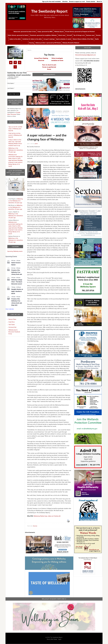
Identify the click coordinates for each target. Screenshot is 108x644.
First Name (11, 83)
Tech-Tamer (12, 325)
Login (60, 639)
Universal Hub (12, 327)
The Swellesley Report (49, 11)
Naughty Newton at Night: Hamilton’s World (17, 291)
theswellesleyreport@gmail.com (86, 55)
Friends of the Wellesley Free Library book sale (17, 272)
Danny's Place (12, 319)
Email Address (12, 78)
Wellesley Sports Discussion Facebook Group (14, 332)
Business (35, 526)
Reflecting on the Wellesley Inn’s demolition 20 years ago (16, 201)
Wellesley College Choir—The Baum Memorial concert (17, 282)
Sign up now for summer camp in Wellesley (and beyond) (15, 129)
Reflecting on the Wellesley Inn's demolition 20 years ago (16, 150)
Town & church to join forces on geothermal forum (49, 67)
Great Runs (12, 322)
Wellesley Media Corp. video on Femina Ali (47, 516)
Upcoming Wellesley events (15, 251)
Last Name (11, 88)
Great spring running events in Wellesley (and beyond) (15, 135)
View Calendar (10, 309)
